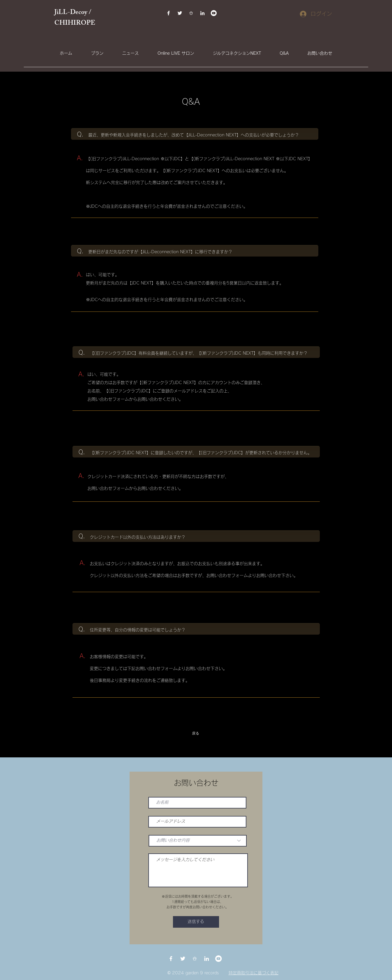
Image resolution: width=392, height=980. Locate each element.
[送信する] (196, 922)
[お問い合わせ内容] (198, 841)
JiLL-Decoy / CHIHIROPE (75, 18)
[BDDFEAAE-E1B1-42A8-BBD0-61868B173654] (191, 13)
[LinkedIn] (202, 13)
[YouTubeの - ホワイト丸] (214, 13)
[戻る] (196, 733)
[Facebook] (169, 13)
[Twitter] (180, 13)
